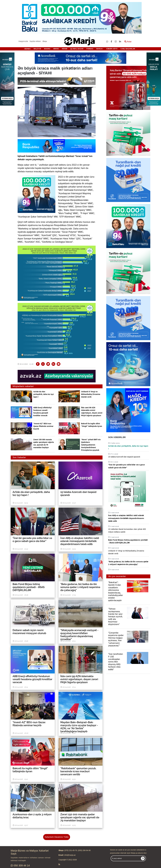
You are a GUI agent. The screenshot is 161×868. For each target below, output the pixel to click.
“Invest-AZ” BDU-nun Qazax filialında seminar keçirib (43, 426)
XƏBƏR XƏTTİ (112, 49)
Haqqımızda (23, 41)
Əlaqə (45, 41)
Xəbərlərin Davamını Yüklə (57, 837)
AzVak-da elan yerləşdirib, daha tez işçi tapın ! (44, 394)
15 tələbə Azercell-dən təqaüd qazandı (124, 457)
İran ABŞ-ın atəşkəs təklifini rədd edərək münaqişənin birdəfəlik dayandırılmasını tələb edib (126, 518)
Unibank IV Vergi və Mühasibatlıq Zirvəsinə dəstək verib (91, 394)
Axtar (128, 42)
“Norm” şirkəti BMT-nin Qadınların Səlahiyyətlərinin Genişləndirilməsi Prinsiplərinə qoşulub (91, 445)
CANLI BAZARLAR (128, 49)
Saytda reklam (35, 41)
